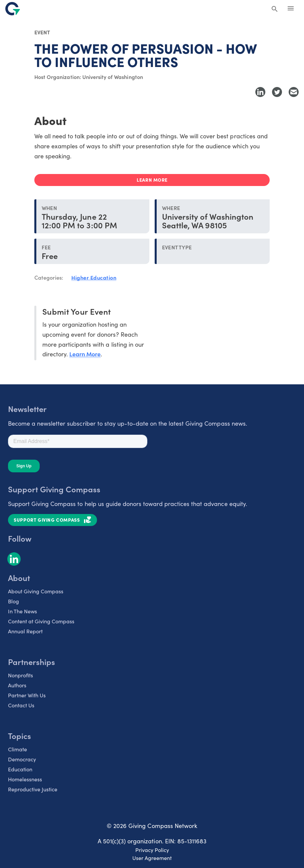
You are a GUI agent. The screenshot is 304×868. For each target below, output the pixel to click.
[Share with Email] (294, 92)
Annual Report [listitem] (25, 631)
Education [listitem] (20, 769)
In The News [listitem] (22, 611)
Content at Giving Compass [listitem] (41, 621)
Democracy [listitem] (22, 759)
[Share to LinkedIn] (260, 92)
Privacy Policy (152, 849)
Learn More (85, 353)
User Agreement (152, 857)
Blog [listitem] (13, 601)
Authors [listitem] (17, 685)
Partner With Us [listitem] (27, 695)
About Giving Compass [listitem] (36, 591)
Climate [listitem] (17, 749)
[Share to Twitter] (277, 92)
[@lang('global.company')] (13, 9)
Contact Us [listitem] (21, 705)
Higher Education (94, 277)
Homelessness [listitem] (25, 779)
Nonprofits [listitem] (20, 675)
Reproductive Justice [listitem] (33, 789)
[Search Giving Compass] (275, 9)
